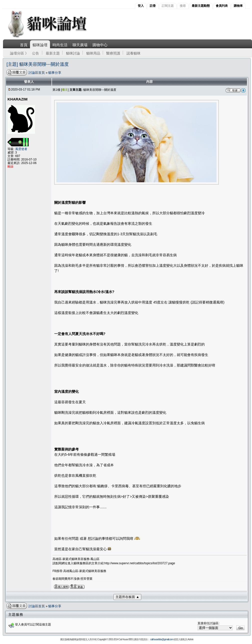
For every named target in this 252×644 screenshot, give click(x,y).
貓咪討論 (73, 53)
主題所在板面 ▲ (127, 597)
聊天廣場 (80, 45)
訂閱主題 (168, 6)
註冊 (153, 6)
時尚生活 (60, 45)
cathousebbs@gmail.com (162, 639)
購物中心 (100, 45)
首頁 (24, 45)
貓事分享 (55, 73)
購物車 (238, 6)
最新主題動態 (201, 6)
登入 (141, 6)
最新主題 (53, 53)
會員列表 (222, 6)
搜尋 (183, 6)
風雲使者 (21, 149)
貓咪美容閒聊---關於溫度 (100, 90)
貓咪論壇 (40, 45)
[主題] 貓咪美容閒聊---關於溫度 (38, 64)
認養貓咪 (133, 53)
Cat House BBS (126, 639)
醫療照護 (113, 53)
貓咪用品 (93, 53)
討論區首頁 (37, 73)
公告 (35, 53)
